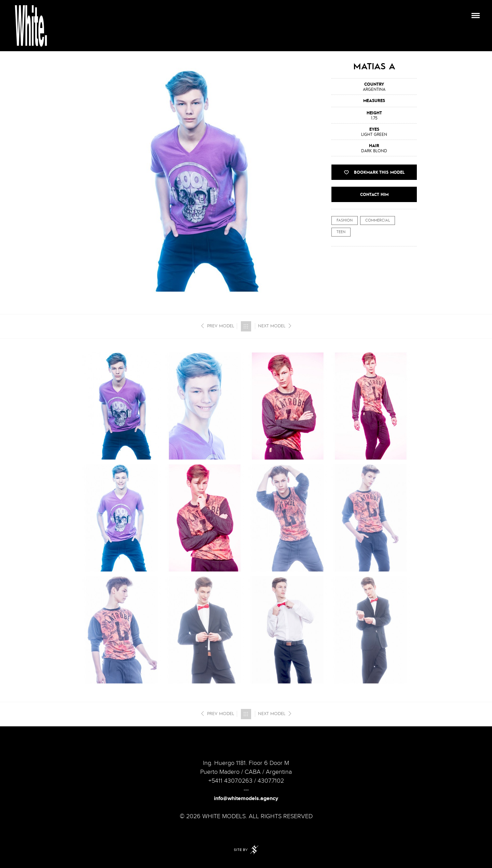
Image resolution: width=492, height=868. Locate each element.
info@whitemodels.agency (246, 799)
